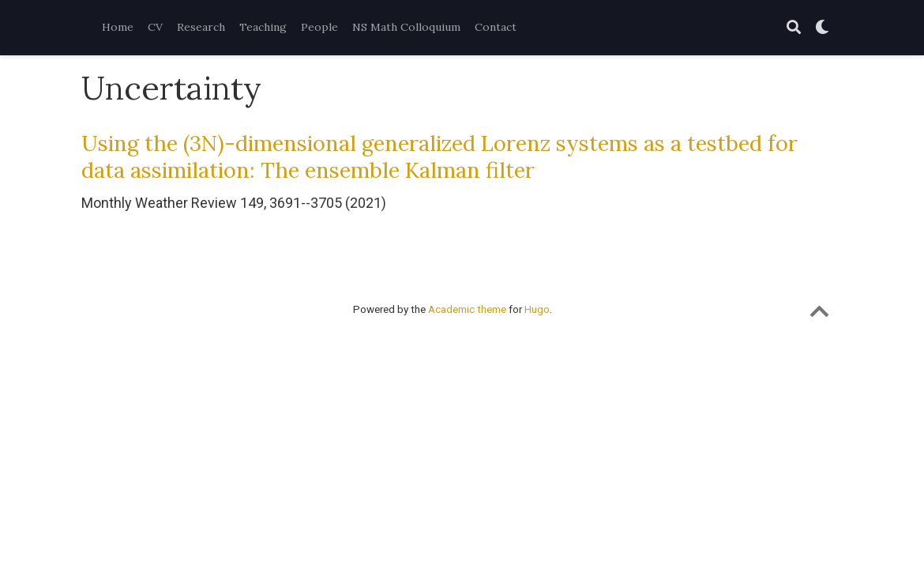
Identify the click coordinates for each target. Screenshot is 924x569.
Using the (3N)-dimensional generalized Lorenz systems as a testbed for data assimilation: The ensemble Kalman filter (439, 156)
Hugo (537, 309)
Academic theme (467, 309)
